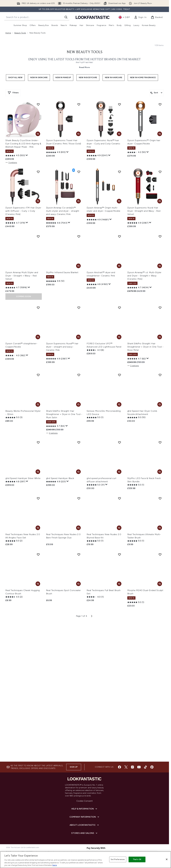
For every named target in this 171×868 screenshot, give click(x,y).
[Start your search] (37, 17)
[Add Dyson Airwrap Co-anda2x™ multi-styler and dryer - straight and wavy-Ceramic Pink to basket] (78, 201)
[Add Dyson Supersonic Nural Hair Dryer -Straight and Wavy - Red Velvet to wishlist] (160, 172)
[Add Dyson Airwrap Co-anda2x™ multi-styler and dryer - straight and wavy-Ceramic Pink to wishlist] (79, 172)
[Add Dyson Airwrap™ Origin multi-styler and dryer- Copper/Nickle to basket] (119, 201)
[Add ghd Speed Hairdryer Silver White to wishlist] (38, 442)
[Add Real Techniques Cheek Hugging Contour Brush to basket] (38, 584)
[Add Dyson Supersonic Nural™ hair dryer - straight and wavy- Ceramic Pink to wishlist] (79, 308)
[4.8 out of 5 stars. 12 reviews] (55, 281)
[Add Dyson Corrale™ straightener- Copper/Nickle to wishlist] (38, 308)
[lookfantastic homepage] (93, 17)
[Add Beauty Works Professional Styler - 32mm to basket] (38, 404)
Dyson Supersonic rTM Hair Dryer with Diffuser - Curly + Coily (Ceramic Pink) (23, 211)
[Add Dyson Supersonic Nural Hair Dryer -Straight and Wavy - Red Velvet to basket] (160, 201)
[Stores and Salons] (85, 833)
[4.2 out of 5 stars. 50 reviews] (137, 152)
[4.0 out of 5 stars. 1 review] (95, 597)
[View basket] (157, 17)
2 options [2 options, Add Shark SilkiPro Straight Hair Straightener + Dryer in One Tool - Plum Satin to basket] (52, 433)
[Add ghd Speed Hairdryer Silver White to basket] (38, 472)
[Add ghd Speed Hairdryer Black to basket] (78, 472)
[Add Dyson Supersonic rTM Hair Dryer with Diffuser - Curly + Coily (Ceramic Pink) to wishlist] (38, 172)
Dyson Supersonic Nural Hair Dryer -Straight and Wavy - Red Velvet (144, 211)
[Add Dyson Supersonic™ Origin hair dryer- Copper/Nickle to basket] (160, 134)
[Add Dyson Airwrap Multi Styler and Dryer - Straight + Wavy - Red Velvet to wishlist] (38, 236)
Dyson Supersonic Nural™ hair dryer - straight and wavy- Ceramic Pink (62, 347)
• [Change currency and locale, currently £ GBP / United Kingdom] (124, 17)
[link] (140, 17)
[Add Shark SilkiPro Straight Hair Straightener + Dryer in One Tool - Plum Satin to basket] (78, 404)
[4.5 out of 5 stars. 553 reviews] (15, 156)
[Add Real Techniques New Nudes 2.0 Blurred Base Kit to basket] (119, 528)
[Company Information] (85, 817)
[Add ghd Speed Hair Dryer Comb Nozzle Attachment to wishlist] (160, 375)
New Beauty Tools (85, 52)
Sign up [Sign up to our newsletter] (74, 767)
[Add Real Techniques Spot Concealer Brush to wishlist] (79, 554)
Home (8, 33)
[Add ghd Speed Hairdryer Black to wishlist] (79, 442)
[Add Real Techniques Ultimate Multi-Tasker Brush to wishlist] (160, 498)
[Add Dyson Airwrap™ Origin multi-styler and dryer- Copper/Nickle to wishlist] (119, 172)
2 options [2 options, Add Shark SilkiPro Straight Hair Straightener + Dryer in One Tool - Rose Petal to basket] (133, 366)
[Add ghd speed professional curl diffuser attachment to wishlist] (119, 442)
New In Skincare (39, 78)
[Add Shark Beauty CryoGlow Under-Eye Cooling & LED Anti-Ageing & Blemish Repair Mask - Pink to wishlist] (38, 104)
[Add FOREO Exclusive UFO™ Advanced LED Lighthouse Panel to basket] (119, 337)
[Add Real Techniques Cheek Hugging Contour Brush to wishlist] (38, 554)
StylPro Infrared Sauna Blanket (62, 272)
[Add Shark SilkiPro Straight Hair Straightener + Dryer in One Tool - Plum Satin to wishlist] (79, 375)
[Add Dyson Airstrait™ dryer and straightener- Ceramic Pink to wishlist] (119, 236)
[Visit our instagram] (132, 767)
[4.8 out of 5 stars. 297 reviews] (15, 482)
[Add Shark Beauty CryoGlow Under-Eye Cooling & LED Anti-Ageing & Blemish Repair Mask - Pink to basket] (38, 134)
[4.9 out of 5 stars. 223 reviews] (56, 482)
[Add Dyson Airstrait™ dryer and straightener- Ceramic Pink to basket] (119, 266)
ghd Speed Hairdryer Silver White (23, 478)
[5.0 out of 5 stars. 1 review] (95, 418)
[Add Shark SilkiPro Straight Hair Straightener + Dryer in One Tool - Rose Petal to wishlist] (160, 308)
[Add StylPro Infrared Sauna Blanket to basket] (78, 266)
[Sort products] (156, 93)
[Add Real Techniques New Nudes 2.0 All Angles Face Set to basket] (38, 528)
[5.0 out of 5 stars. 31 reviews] (96, 485)
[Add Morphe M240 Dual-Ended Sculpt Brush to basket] (160, 584)
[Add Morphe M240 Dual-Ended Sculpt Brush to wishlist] (160, 554)
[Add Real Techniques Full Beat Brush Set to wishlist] (119, 554)
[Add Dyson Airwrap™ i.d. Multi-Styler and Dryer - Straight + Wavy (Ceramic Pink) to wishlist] (160, 236)
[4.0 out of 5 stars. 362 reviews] (15, 355)
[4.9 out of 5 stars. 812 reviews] (56, 152)
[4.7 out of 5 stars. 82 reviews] (137, 359)
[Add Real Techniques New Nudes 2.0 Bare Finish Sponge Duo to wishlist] (79, 498)
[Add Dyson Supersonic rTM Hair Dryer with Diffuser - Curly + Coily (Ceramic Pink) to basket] (38, 201)
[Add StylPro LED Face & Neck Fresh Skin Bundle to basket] (160, 472)
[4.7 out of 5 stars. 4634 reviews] (138, 288)
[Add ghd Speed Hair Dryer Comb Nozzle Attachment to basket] (160, 404)
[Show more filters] (13, 93)
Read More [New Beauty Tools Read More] (84, 67)
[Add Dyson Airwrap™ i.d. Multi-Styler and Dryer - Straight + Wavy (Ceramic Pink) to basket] (160, 266)
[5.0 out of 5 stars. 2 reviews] (14, 541)
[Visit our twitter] (126, 767)
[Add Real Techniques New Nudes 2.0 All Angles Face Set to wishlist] (38, 498)
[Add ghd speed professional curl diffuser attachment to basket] (119, 472)
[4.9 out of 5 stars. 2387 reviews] (138, 223)
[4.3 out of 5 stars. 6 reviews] (95, 350)
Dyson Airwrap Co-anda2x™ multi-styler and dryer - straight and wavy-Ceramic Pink (63, 211)
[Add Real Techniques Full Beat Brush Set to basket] (119, 584)
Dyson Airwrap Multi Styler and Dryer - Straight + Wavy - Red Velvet (22, 276)
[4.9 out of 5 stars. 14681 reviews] (98, 220)
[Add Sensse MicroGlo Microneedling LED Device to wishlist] (119, 375)
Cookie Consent (85, 801)
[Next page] (92, 616)
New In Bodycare (88, 78)
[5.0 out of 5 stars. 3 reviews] (14, 418)
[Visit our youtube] (139, 767)
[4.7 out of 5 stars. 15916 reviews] (16, 288)
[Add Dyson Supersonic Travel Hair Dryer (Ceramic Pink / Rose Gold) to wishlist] (79, 104)
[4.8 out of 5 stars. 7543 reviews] (57, 223)
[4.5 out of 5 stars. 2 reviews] (14, 597)
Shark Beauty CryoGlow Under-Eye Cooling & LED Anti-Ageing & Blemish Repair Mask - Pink (23, 144)
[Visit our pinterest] (152, 767)
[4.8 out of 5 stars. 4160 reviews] (97, 284)
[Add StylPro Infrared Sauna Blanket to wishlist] (79, 236)
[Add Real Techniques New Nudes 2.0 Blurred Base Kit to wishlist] (119, 498)
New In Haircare (114, 78)
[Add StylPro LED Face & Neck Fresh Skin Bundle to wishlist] (160, 442)
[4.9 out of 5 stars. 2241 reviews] (97, 156)
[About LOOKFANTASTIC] (84, 825)
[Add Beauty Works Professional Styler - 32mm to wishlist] (38, 375)
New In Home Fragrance (143, 78)
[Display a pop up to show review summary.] (27, 155)
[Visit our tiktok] (145, 767)
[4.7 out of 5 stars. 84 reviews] (55, 426)
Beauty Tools (20, 33)
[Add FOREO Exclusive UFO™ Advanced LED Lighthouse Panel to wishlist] (119, 308)
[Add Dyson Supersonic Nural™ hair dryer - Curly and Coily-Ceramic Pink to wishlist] (119, 104)
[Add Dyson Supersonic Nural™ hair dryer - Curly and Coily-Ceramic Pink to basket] (119, 134)
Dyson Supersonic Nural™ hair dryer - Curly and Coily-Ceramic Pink (103, 144)
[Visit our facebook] (119, 767)
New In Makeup (63, 78)
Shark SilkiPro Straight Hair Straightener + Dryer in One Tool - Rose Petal (145, 347)
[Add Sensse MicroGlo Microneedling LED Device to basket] (119, 404)
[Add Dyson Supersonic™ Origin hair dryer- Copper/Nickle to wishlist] (160, 104)
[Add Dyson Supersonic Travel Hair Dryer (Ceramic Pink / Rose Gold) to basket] (78, 134)
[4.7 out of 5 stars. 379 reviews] (15, 223)
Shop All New (15, 78)
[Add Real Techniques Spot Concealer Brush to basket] (78, 584)
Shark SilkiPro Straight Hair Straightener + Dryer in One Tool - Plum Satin (64, 414)
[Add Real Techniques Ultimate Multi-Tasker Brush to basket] (160, 528)
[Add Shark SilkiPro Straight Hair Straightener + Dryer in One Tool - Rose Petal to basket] (160, 337)
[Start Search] (66, 17)
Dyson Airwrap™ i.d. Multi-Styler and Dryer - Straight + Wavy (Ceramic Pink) (144, 276)
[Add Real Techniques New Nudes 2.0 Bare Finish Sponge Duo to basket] (78, 528)
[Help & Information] (84, 809)
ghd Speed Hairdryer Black (60, 478)
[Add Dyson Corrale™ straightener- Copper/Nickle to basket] (38, 337)
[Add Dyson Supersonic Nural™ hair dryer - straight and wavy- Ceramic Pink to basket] (78, 337)
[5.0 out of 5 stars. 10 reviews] (136, 418)
